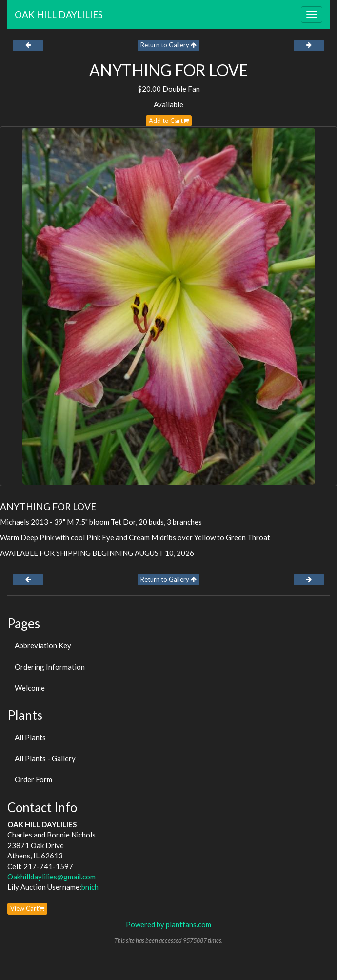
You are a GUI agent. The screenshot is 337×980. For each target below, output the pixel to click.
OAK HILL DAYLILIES (59, 14)
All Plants (30, 737)
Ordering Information (50, 667)
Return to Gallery (168, 45)
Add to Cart (169, 121)
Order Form (33, 779)
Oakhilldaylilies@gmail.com (51, 877)
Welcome (30, 688)
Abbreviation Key (43, 645)
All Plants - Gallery (45, 758)
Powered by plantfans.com (168, 924)
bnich (90, 887)
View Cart (27, 908)
